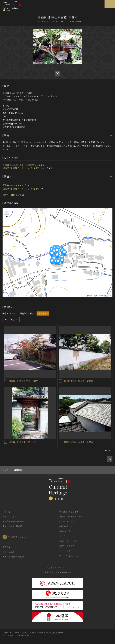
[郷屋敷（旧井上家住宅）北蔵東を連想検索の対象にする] (61, 442)
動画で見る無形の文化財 (13, 557)
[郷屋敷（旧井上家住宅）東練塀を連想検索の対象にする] (61, 381)
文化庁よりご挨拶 (67, 521)
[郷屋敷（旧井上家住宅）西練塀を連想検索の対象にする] (6, 381)
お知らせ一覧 (65, 531)
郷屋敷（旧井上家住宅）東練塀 (78, 381)
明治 (15, 100)
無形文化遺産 (8, 552)
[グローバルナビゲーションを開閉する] (110, 4)
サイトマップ (65, 551)
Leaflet (90, 296)
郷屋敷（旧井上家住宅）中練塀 (17, 165)
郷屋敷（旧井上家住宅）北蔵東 (78, 442)
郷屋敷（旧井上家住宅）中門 (22, 442)
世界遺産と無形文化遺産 (13, 521)
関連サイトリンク (67, 546)
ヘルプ (62, 536)
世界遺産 (6, 547)
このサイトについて (68, 541)
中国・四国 (24, 100)
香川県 (35, 100)
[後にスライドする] (108, 450)
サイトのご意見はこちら (70, 556)
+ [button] (7, 212)
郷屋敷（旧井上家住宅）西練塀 (24, 381)
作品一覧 (6, 512)
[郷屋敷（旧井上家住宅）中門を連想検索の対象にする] (6, 442)
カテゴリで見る (9, 516)
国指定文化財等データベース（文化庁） (21, 168)
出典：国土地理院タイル (103, 296)
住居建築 (7, 100)
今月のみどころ (66, 526)
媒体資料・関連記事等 (69, 512)
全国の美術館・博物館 (12, 526)
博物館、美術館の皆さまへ (71, 516)
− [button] (7, 217)
